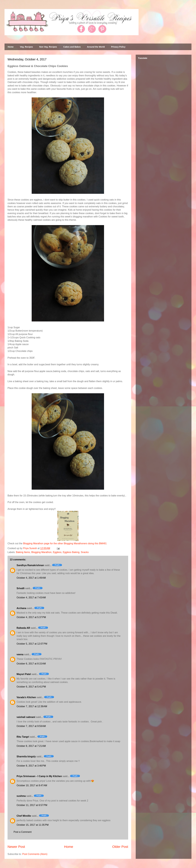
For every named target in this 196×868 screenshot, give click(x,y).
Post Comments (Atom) (35, 854)
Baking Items (23, 552)
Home (11, 47)
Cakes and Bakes (72, 47)
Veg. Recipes (26, 47)
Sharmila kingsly (26, 757)
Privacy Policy (118, 47)
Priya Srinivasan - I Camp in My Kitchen (39, 776)
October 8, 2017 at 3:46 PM (31, 766)
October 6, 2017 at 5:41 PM (31, 687)
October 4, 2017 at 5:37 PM (31, 617)
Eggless (57, 552)
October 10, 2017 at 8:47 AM (32, 785)
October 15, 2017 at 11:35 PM (33, 825)
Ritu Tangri (23, 737)
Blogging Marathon (41, 552)
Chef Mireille (24, 816)
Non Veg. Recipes (48, 47)
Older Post (120, 847)
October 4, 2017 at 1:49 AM (31, 578)
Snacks (85, 552)
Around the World (96, 47)
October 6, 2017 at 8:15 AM (31, 664)
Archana (21, 608)
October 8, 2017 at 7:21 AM (31, 746)
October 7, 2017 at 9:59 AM (31, 726)
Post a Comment (23, 832)
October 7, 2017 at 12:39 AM (32, 706)
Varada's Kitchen (26, 697)
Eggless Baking (71, 552)
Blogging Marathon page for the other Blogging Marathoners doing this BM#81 (65, 543)
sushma (21, 796)
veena (20, 654)
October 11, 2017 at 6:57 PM (32, 805)
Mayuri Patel (24, 674)
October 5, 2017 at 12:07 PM (32, 644)
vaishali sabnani (26, 717)
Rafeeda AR (23, 628)
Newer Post (16, 847)
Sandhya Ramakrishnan (30, 565)
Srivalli (21, 588)
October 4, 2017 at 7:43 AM (31, 598)
